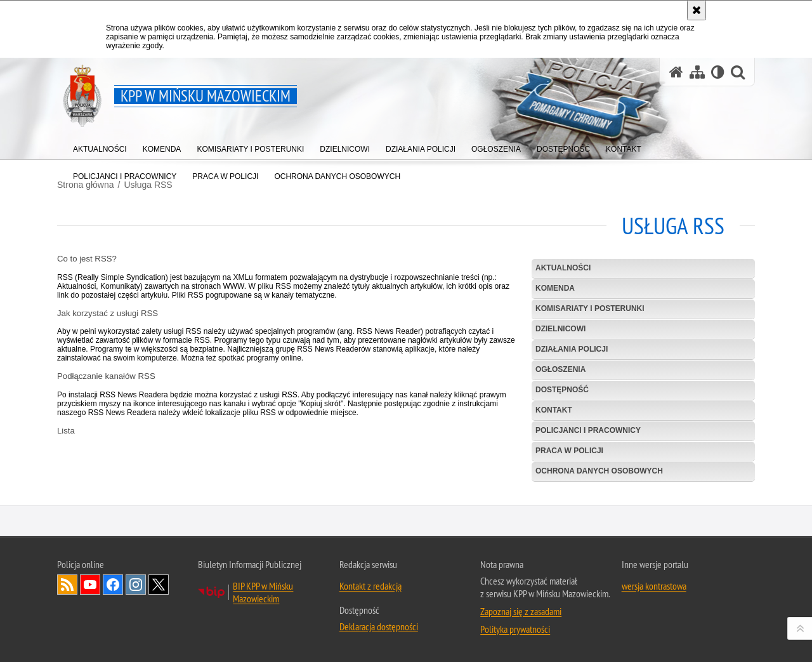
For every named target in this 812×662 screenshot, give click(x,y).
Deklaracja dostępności (379, 649)
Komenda (555, 288)
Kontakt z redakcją (370, 609)
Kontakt (554, 410)
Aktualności (563, 268)
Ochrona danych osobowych (599, 471)
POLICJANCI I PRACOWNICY (588, 430)
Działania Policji (572, 349)
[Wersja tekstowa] (718, 72)
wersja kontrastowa (654, 609)
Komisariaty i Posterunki (590, 308)
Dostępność (562, 390)
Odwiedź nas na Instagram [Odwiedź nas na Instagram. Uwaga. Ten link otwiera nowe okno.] (136, 607)
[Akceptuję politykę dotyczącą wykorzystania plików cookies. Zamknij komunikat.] (697, 10)
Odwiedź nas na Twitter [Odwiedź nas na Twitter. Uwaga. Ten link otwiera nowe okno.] (159, 607)
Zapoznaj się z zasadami (521, 634)
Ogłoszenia (560, 369)
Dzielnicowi (560, 329)
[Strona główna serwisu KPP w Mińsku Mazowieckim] (676, 72)
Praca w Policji (569, 451)
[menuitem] (100, 146)
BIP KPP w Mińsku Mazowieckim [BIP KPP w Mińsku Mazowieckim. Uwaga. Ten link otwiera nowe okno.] (263, 615)
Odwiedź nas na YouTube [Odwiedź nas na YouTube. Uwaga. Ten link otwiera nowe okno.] (90, 607)
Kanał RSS (67, 607)
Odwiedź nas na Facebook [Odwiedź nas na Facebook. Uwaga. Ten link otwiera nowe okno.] (113, 607)
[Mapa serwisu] (697, 72)
